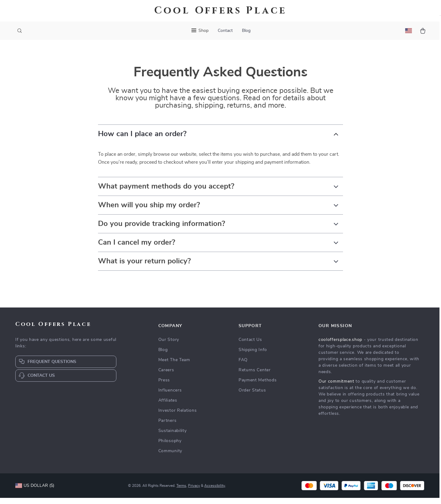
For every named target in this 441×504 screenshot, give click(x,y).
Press (164, 386)
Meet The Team (174, 366)
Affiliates (168, 407)
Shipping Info (253, 356)
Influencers (170, 396)
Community (170, 457)
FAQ (243, 366)
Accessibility (215, 492)
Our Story (169, 346)
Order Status (252, 396)
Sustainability (173, 437)
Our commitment (336, 388)
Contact (225, 31)
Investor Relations (178, 417)
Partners (168, 427)
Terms (181, 492)
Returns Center (255, 376)
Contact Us (250, 346)
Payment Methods (258, 386)
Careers (166, 376)
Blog (246, 31)
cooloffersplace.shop (340, 346)
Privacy (194, 492)
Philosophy (170, 447)
